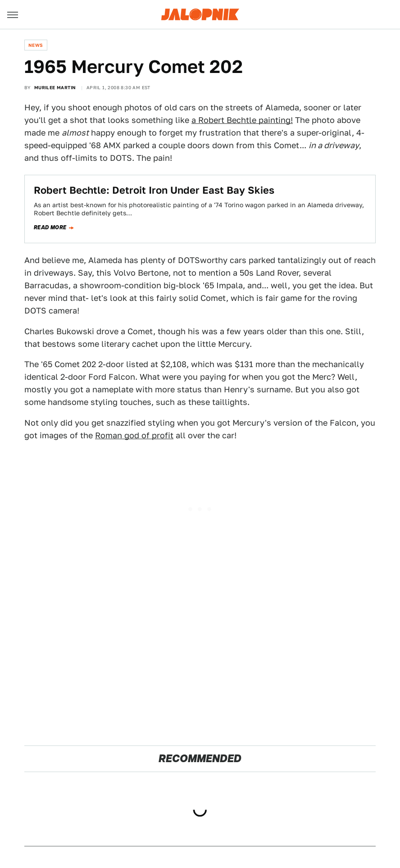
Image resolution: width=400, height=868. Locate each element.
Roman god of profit (134, 435)
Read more (50, 227)
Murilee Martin (55, 87)
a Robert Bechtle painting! (242, 120)
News (36, 45)
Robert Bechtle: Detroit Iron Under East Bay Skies (154, 190)
